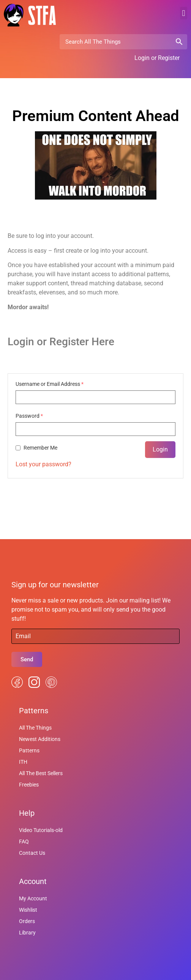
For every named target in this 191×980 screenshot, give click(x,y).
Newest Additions (40, 739)
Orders (27, 921)
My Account (33, 898)
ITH (23, 762)
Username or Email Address (50, 384)
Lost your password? (43, 464)
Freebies (29, 785)
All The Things (35, 728)
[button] (184, 13)
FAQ (24, 842)
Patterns (29, 750)
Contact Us (32, 853)
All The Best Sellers (41, 773)
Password (29, 416)
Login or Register (157, 58)
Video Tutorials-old (41, 830)
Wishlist (28, 910)
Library (27, 933)
